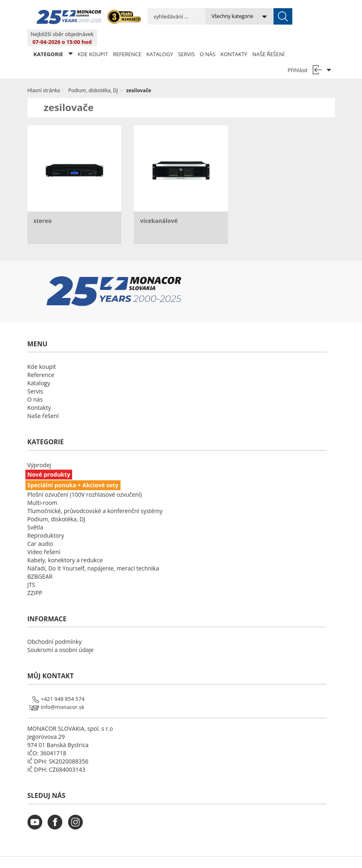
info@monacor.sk (63, 691)
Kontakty (234, 38)
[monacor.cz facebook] (57, 811)
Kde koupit (93, 38)
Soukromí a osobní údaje (61, 633)
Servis (186, 38)
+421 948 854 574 (63, 682)
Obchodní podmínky (55, 625)
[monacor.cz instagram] (77, 811)
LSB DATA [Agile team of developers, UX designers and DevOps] (256, 854)
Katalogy (160, 38)
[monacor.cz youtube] (37, 811)
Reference (127, 38)
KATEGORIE (53, 37)
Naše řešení (268, 38)
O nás (208, 38)
